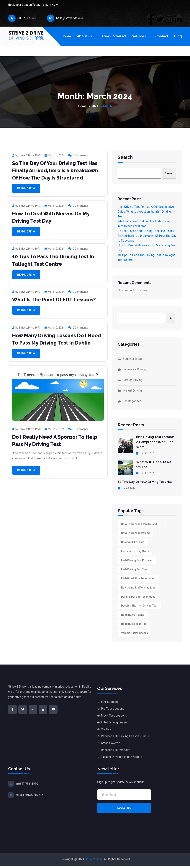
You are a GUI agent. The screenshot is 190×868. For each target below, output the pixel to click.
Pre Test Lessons (113, 711)
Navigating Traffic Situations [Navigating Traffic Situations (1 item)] (138, 589)
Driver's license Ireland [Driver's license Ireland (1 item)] (135, 533)
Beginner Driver (133, 359)
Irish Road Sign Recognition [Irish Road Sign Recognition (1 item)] (138, 579)
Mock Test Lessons (114, 718)
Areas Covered (114, 36)
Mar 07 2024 (127, 487)
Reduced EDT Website (116, 752)
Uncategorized (132, 401)
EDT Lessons (110, 704)
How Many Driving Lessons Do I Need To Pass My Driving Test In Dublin (52, 343)
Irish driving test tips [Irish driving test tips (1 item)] (134, 570)
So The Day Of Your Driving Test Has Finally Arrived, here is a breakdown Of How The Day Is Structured (58, 170)
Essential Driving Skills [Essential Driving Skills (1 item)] (135, 551)
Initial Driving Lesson (115, 724)
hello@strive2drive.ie (65, 18)
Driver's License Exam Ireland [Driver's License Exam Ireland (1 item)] (139, 523)
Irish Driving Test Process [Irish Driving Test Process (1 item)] (137, 561)
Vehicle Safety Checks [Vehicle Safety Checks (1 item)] (135, 635)
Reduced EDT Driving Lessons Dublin (125, 738)
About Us (84, 36)
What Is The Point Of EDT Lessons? (56, 300)
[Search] (171, 318)
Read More (26, 188)
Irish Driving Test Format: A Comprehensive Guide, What (156, 442)
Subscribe (124, 810)
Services (139, 36)
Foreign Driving (132, 380)
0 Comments (78, 155)
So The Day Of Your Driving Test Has (146, 481)
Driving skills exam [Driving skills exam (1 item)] (133, 542)
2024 (95, 106)
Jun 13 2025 (145, 453)
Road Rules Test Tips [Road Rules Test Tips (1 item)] (134, 626)
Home (66, 36)
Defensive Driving (134, 369)
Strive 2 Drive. (94, 861)
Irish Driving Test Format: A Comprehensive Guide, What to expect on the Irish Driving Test (146, 212)
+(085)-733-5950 (27, 786)
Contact (162, 36)
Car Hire (106, 731)
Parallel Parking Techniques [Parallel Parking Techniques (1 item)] (138, 598)
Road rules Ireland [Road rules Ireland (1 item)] (133, 616)
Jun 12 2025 (145, 473)
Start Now (50, 5)
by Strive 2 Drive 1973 (26, 155)
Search (125, 157)
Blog (178, 36)
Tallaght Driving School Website (122, 759)
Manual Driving (132, 391)
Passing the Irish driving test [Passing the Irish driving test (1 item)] (139, 607)
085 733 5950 (22, 18)
